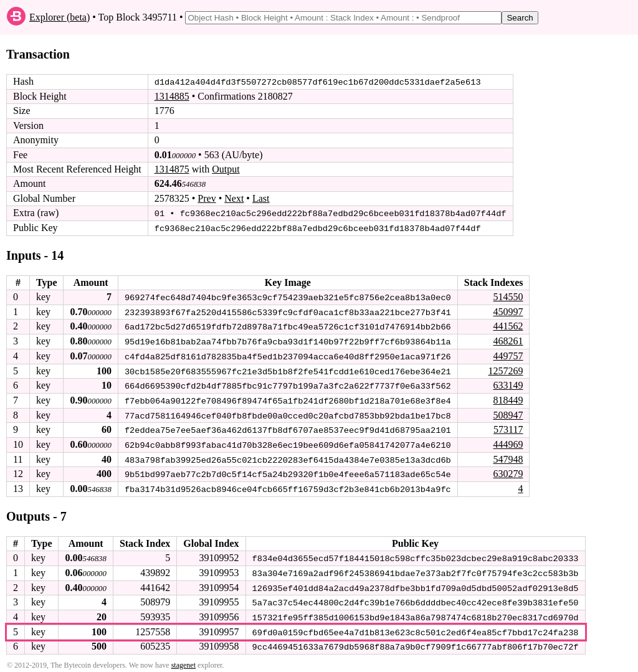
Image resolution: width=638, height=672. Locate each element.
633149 (508, 383)
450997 (508, 310)
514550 (508, 296)
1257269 (505, 369)
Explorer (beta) (60, 17)
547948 (508, 456)
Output (226, 169)
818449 (508, 398)
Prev (207, 198)
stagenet (183, 661)
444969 (508, 442)
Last (261, 198)
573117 (508, 428)
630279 (508, 471)
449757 (508, 355)
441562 (508, 325)
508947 (508, 413)
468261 (508, 340)
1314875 (172, 169)
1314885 (172, 96)
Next (234, 198)
